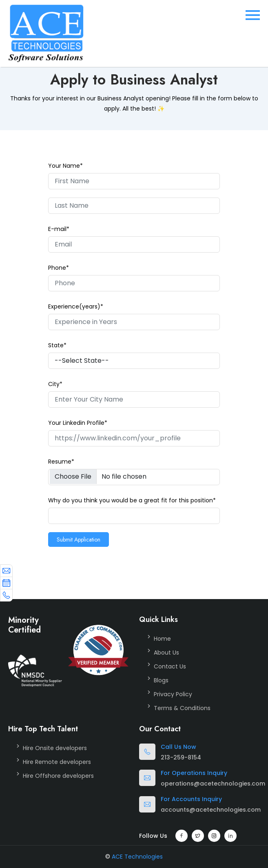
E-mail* (59, 229)
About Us (166, 653)
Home (162, 639)
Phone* (59, 268)
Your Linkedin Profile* (78, 423)
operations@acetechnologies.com (213, 784)
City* (55, 384)
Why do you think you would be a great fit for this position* (132, 500)
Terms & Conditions (182, 708)
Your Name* (65, 166)
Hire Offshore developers (58, 776)
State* (57, 345)
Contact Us (170, 666)
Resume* (61, 462)
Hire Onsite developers (55, 748)
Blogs (161, 680)
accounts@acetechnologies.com (211, 810)
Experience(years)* (76, 306)
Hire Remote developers (57, 762)
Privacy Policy (173, 694)
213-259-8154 (181, 757)
